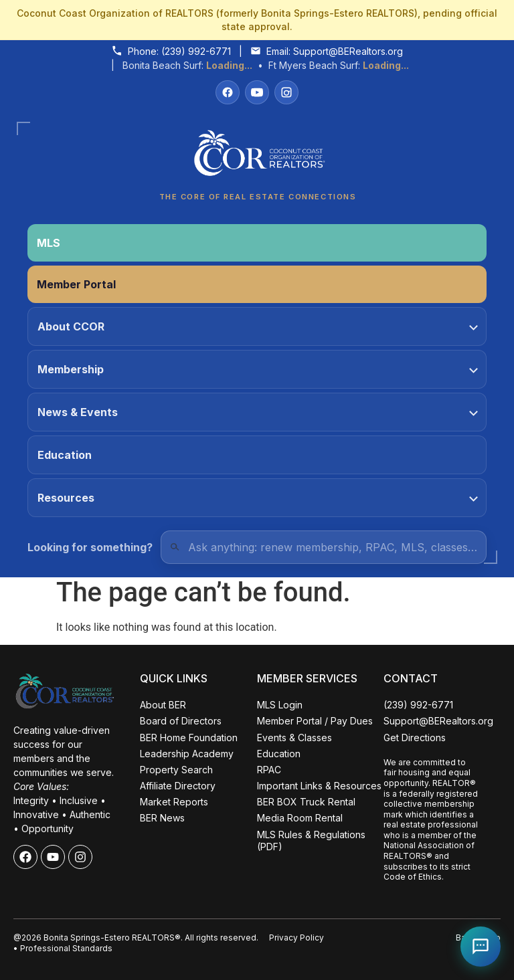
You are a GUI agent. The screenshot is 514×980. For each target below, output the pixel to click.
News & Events (258, 412)
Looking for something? (90, 547)
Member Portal (76, 284)
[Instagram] (286, 92)
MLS (49, 243)
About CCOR (258, 326)
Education (65, 455)
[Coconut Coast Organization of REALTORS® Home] (257, 157)
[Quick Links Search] (324, 547)
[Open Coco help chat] (481, 947)
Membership (258, 369)
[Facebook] (228, 92)
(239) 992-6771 (196, 51)
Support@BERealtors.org (348, 51)
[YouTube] (257, 92)
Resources (258, 498)
